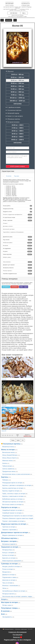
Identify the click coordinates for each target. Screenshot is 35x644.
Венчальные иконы (9, 452)
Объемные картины (14, 119)
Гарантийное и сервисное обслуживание (13, 232)
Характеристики (8, 171)
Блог (3, 614)
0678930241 (6, 287)
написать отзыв (27, 436)
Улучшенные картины (14, 110)
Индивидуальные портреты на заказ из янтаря (17, 516)
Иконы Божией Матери (10, 455)
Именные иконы (8, 461)
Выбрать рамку (7, 257)
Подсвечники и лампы (9, 577)
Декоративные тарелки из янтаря (15, 532)
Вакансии (17, 637)
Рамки (13, 440)
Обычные (10, 71)
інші (26, 287)
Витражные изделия (9, 544)
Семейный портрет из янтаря (12, 513)
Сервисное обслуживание (18, 632)
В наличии (9, 176)
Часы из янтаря (7, 583)
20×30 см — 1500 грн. (17, 77)
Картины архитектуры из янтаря (13, 488)
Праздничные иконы (9, 471)
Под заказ (16, 176)
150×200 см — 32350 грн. (17, 101)
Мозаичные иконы (8, 447)
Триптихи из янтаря (9, 527)
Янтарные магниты (9, 594)
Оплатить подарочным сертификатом (17, 215)
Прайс (18, 440)
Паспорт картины (17, 271)
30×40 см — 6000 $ (17, 134)
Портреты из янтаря (9, 507)
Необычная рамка (17, 243)
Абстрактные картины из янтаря (13, 502)
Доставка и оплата (8, 226)
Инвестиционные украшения (12, 561)
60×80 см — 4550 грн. (17, 92)
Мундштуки (6, 572)
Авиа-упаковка (17, 262)
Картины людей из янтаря (11, 491)
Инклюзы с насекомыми (10, 585)
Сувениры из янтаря (9, 564)
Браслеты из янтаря (9, 558)
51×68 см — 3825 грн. (17, 89)
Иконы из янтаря (8, 450)
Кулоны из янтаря (8, 555)
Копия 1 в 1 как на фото (15, 116)
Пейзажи (5, 480)
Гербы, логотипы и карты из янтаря (14, 494)
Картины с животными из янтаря (13, 496)
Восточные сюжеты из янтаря (12, 504)
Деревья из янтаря (8, 575)
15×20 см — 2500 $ (17, 125)
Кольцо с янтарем (8, 553)
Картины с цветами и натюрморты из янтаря (17, 485)
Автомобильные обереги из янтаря (14, 591)
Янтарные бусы (7, 550)
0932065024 (15, 287)
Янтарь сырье (7, 605)
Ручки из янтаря (8, 569)
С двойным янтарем (14, 107)
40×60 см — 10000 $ (18, 140)
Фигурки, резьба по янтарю (11, 566)
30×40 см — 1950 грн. (17, 80)
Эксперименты (7, 617)
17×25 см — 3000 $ (17, 128)
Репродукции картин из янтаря (12, 483)
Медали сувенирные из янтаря (12, 535)
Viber (24, 13)
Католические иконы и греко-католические (16, 474)
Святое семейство (8, 469)
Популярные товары (9, 608)
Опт (23, 440)
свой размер (17, 104)
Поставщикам (17, 635)
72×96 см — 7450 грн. (17, 95)
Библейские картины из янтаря (12, 499)
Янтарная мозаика (13, 122)
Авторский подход (13, 113)
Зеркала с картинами (9, 530)
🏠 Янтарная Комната (8, 629)
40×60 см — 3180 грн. (17, 86)
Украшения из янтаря (10, 547)
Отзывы (5, 223)
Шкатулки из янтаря (9, 580)
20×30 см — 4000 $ (17, 131)
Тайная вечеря (7, 466)
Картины (5, 477)
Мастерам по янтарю (10, 602)
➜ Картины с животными (21, 629)
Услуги (4, 599)
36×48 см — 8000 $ (17, 137)
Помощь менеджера (10, 279)
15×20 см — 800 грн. (18, 74)
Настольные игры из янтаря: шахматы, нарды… (18, 596)
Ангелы (5, 463)
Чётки (4, 588)
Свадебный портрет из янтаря (12, 510)
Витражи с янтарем (9, 541)
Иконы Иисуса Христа (9, 458)
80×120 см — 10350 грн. (17, 98)
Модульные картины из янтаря (14, 524)
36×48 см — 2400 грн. (17, 83)
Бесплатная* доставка (9, 229)
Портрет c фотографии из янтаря (13, 521)
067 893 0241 (14, 13)
